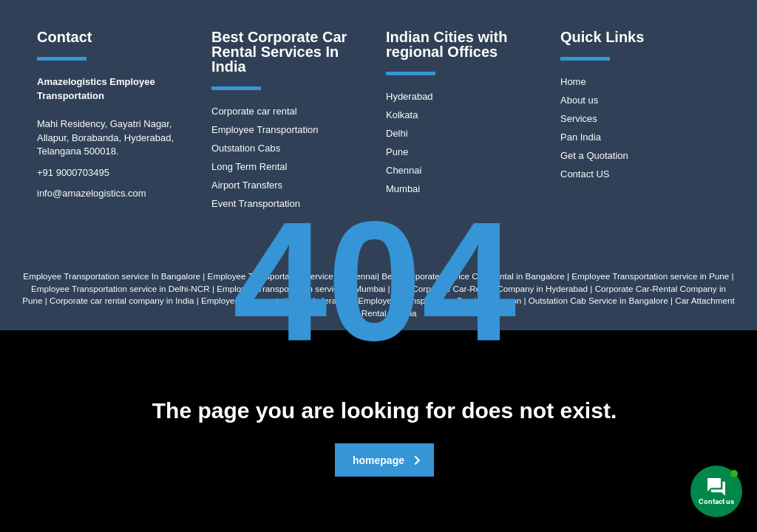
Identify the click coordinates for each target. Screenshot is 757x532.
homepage (387, 460)
